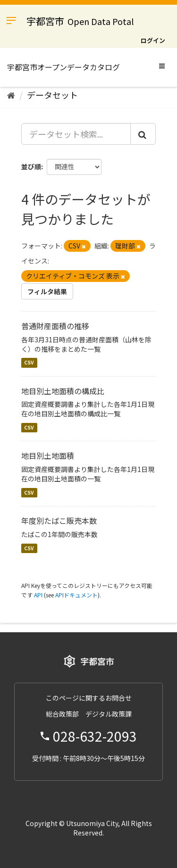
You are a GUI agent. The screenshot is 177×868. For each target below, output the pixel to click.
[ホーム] (11, 95)
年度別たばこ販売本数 (59, 521)
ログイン (153, 40)
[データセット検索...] (76, 134)
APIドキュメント (76, 595)
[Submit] (143, 134)
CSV (29, 363)
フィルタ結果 (47, 291)
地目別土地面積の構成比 (63, 391)
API (38, 595)
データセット (52, 95)
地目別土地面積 (48, 455)
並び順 (31, 166)
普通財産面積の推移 (55, 326)
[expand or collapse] (162, 66)
